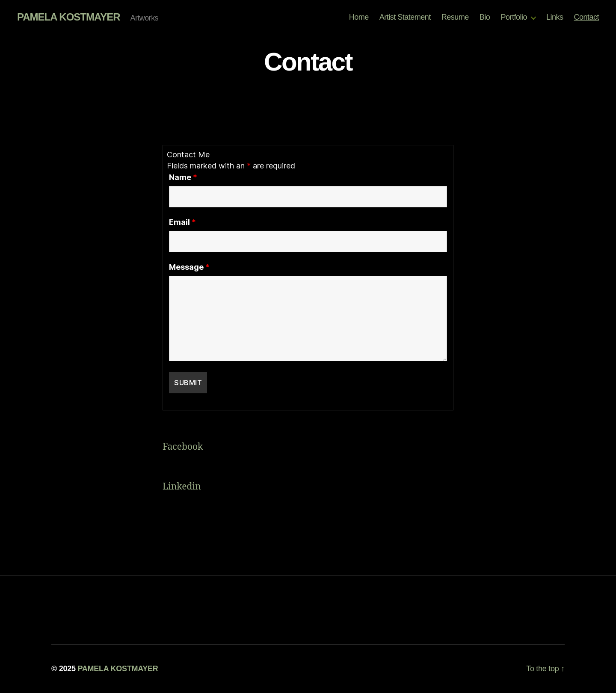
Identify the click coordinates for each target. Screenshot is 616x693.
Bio (485, 17)
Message (189, 267)
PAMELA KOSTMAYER (69, 17)
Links (555, 17)
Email (182, 222)
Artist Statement (405, 17)
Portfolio (514, 17)
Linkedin (183, 487)
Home (359, 17)
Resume (455, 17)
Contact (586, 17)
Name (183, 177)
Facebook (183, 447)
